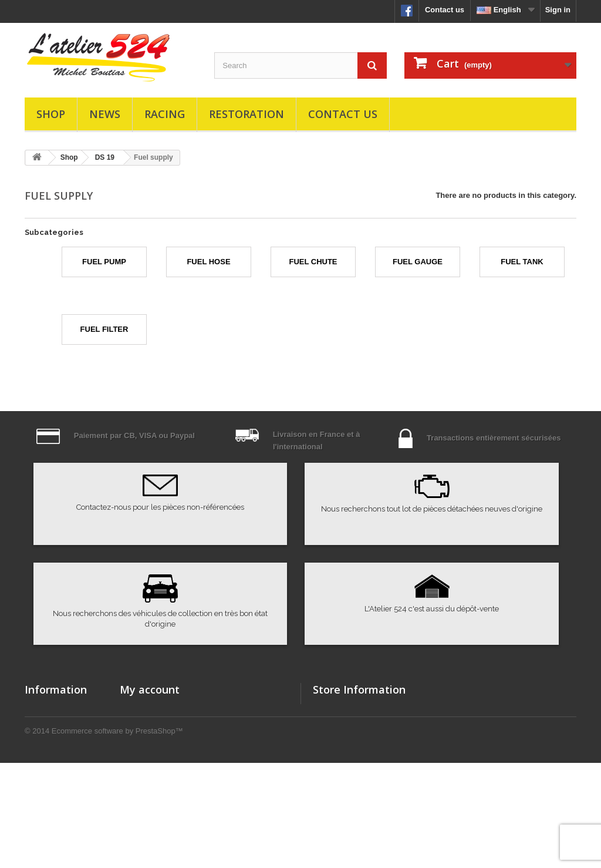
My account (150, 689)
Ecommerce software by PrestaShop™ (117, 836)
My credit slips (146, 739)
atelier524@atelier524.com (403, 791)
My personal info (150, 770)
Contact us (445, 10)
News (105, 114)
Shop (51, 114)
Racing (165, 114)
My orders (138, 709)
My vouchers (143, 785)
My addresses (145, 754)
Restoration (247, 114)
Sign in (558, 10)
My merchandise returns (164, 724)
